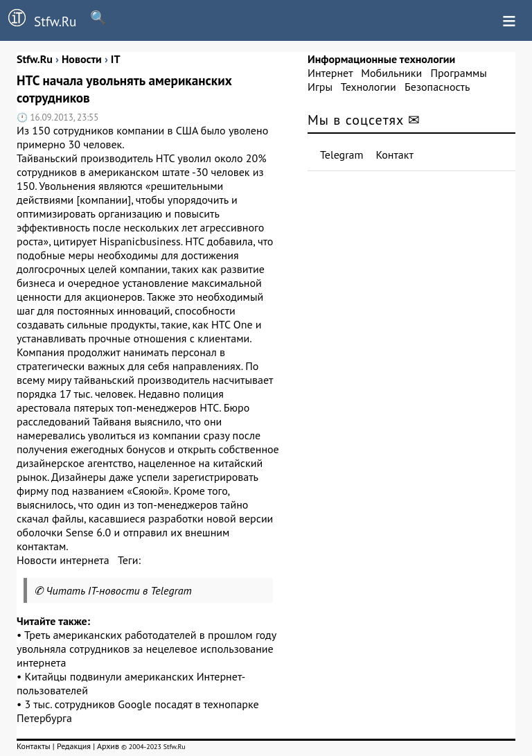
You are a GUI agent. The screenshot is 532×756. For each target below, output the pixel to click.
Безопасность (437, 87)
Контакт (395, 155)
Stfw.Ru (38, 19)
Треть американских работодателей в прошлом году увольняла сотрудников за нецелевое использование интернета (147, 649)
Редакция (74, 746)
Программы (458, 73)
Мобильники (391, 73)
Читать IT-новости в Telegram (119, 590)
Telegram (342, 155)
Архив (108, 746)
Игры (320, 87)
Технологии (369, 87)
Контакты (34, 746)
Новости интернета (63, 560)
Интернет (330, 73)
